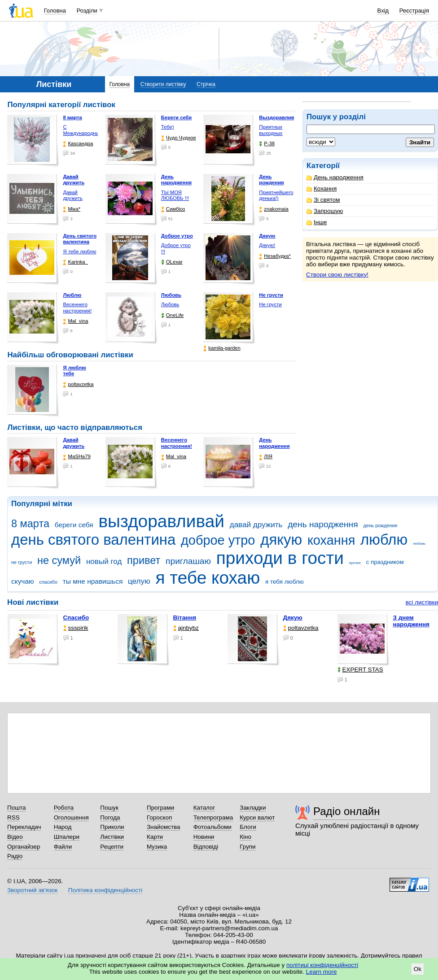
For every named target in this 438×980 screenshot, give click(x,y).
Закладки (253, 808)
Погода (110, 817)
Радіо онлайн (347, 811)
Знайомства (164, 827)
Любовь (170, 304)
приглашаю (188, 561)
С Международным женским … (83, 133)
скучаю (23, 581)
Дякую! (267, 245)
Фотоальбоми (212, 827)
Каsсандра (78, 144)
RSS (13, 817)
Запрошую (325, 211)
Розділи (87, 11)
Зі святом (323, 200)
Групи (247, 847)
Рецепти (112, 847)
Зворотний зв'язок (32, 890)
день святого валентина (93, 540)
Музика (157, 847)
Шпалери (67, 837)
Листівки (112, 837)
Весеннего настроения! (77, 308)
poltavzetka (78, 384)
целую (139, 581)
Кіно (245, 837)
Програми (160, 808)
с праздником (385, 562)
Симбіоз (173, 209)
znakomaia (274, 209)
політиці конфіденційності (322, 965)
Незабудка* (275, 256)
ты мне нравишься (93, 581)
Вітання (185, 618)
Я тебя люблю (79, 252)
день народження (323, 524)
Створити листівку (163, 84)
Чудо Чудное (179, 138)
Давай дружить (72, 195)
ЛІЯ (266, 457)
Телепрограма (213, 817)
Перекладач (24, 827)
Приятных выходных (271, 130)
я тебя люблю (285, 582)
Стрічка (206, 84)
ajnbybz (186, 628)
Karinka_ (75, 262)
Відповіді (206, 847)
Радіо (15, 856)
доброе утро (218, 540)
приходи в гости (280, 558)
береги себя (74, 525)
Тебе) (168, 127)
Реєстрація (414, 11)
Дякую (293, 618)
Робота (64, 808)
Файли (63, 847)
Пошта (16, 808)
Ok (418, 969)
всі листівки (422, 602)
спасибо (48, 582)
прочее (355, 563)
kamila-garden (222, 348)
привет (144, 560)
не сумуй (59, 560)
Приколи (112, 827)
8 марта (30, 524)
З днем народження (411, 621)
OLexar (172, 262)
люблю (384, 540)
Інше (317, 222)
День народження (335, 177)
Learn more (322, 972)
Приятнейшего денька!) (276, 195)
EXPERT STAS (360, 670)
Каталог (204, 808)
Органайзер (24, 847)
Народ (63, 827)
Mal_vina (75, 321)
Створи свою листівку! (337, 275)
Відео (15, 837)
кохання (331, 540)
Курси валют (257, 817)
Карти (155, 837)
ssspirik (76, 628)
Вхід (383, 11)
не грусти (22, 562)
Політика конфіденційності (105, 890)
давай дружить (256, 525)
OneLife (173, 315)
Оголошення (71, 817)
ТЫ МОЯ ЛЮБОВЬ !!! (175, 195)
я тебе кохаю (208, 578)
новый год (104, 562)
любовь (419, 544)
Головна (55, 11)
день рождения (380, 525)
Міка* (72, 209)
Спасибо (76, 618)
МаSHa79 (77, 457)
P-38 (267, 144)
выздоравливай (161, 521)
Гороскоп (159, 817)
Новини (204, 837)
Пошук (109, 808)
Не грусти (270, 304)
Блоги (248, 827)
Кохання (322, 189)
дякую (281, 540)
